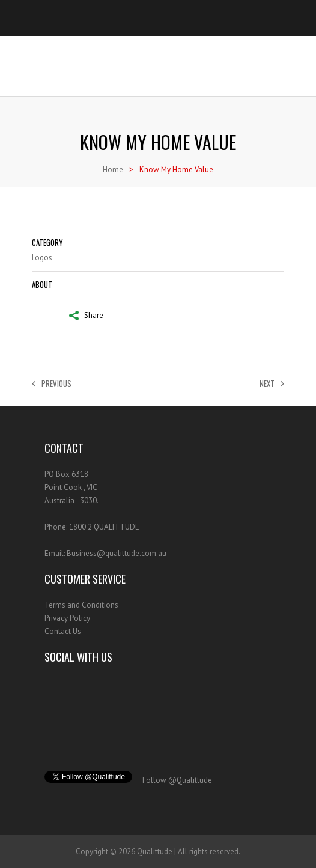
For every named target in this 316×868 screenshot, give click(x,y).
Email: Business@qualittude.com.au (105, 553)
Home (113, 169)
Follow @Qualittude (177, 780)
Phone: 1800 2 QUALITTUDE (92, 527)
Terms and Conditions (81, 605)
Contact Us (63, 631)
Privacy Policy (67, 618)
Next (272, 383)
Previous (52, 383)
